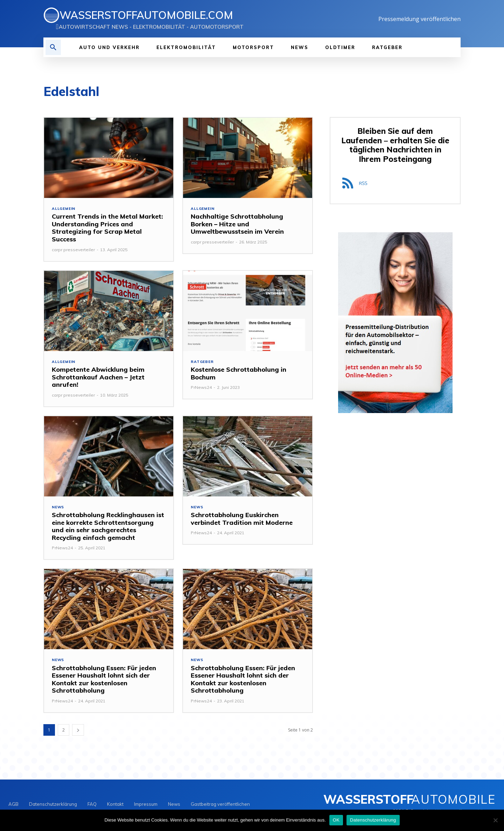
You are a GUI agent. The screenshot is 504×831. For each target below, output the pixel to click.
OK (336, 820)
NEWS (58, 509)
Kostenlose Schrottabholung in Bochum (239, 374)
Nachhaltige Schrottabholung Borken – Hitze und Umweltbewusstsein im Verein (237, 225)
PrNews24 (201, 388)
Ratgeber (203, 362)
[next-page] (78, 732)
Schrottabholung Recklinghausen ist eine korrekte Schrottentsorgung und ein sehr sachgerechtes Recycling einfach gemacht (108, 528)
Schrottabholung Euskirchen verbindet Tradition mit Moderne (242, 520)
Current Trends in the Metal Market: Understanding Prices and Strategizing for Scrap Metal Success (107, 228)
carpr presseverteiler (73, 250)
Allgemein (64, 209)
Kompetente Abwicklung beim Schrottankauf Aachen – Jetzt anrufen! (98, 378)
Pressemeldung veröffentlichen (419, 19)
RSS (363, 184)
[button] (53, 47)
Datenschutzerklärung (373, 820)
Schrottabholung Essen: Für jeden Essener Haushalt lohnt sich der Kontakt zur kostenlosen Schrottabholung (104, 681)
